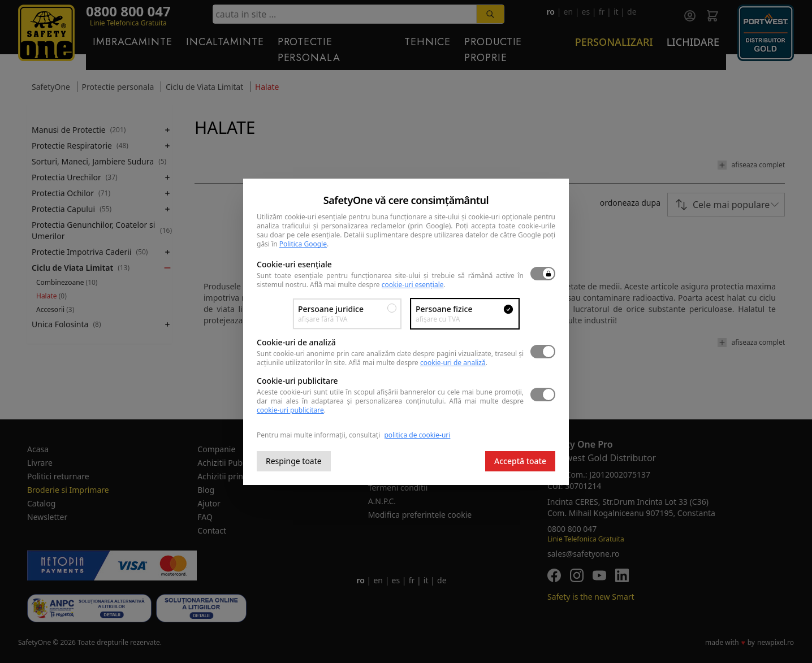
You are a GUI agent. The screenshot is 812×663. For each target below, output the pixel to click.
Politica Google (303, 244)
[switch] (543, 274)
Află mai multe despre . (378, 285)
